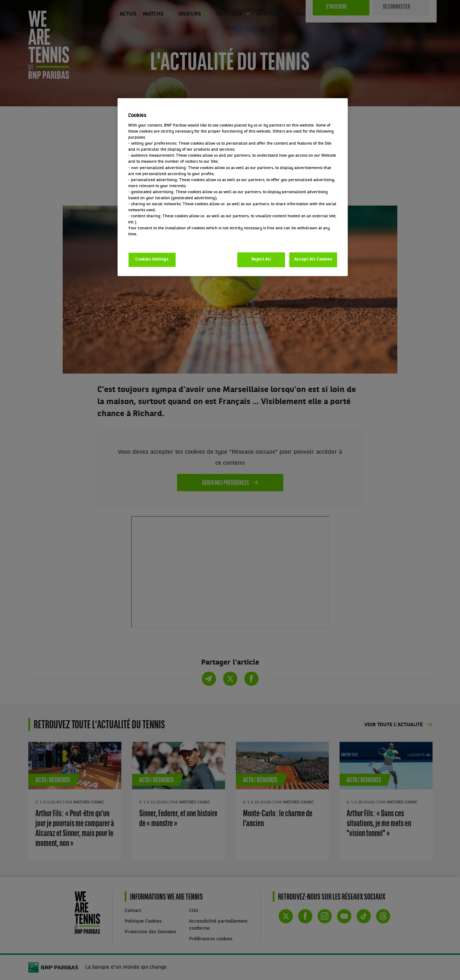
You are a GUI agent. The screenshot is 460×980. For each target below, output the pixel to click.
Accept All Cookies (313, 259)
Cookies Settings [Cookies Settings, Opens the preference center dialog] (152, 259)
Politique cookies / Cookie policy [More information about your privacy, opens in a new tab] (159, 240)
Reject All (261, 259)
